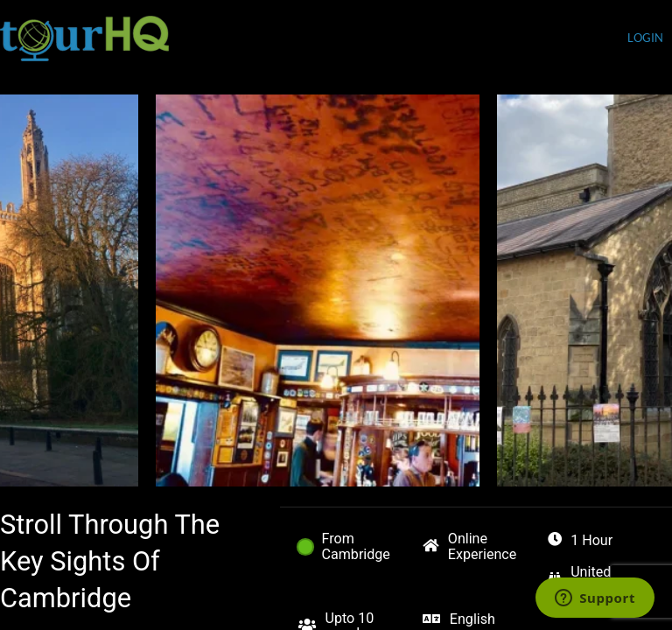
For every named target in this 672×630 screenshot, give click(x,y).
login (645, 38)
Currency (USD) (571, 39)
